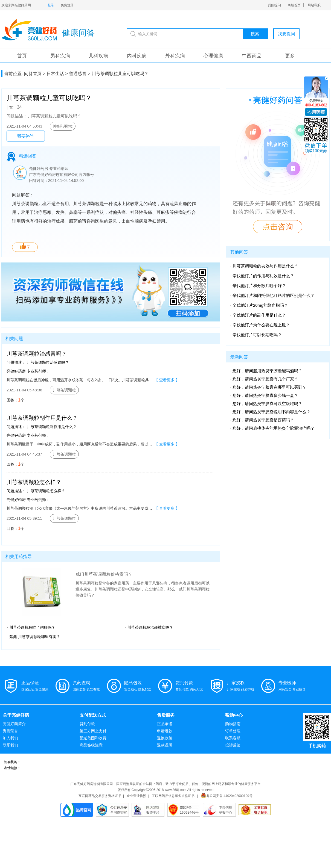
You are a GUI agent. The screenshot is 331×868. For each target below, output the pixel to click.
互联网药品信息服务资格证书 (173, 796)
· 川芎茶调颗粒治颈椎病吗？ (149, 627)
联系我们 (10, 745)
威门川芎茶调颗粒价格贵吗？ (104, 574)
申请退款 (165, 731)
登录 (51, 5)
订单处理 (233, 731)
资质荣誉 (10, 731)
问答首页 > (35, 74)
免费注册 (67, 5)
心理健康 (213, 56)
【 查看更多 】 (167, 380)
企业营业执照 (137, 796)
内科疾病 (137, 56)
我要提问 (286, 34)
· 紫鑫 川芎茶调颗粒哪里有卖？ (34, 637)
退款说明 (165, 745)
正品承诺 (165, 724)
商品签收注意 (91, 745)
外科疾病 (175, 56)
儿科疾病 (98, 56)
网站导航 (314, 5)
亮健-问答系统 (29, 30)
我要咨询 (26, 136)
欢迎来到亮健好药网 (16, 5)
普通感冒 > (80, 74)
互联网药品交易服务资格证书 (100, 796)
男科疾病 (60, 56)
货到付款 (87, 724)
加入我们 (10, 738)
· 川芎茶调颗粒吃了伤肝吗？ (31, 627)
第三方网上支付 (93, 731)
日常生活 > (57, 74)
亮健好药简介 (14, 724)
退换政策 (165, 738)
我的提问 (274, 5)
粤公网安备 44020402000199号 (227, 796)
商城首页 (294, 5)
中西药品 (252, 56)
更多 (290, 56)
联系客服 (233, 738)
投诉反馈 (233, 745)
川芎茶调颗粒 (63, 126)
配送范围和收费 (93, 738)
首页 (22, 56)
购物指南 (233, 724)
